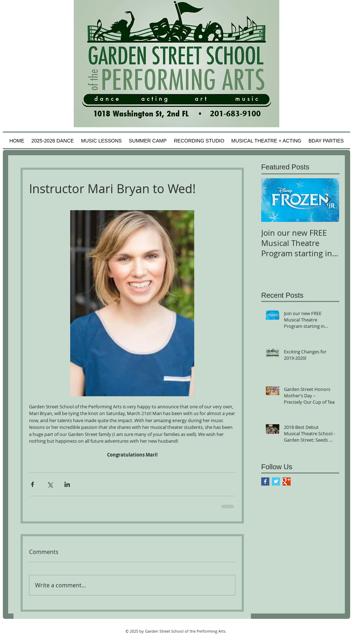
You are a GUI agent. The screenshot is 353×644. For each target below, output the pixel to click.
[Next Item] (328, 200)
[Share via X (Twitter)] (50, 484)
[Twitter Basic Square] (276, 481)
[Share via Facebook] (32, 484)
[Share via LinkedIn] (67, 484)
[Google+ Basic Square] (287, 481)
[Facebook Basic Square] (265, 481)
